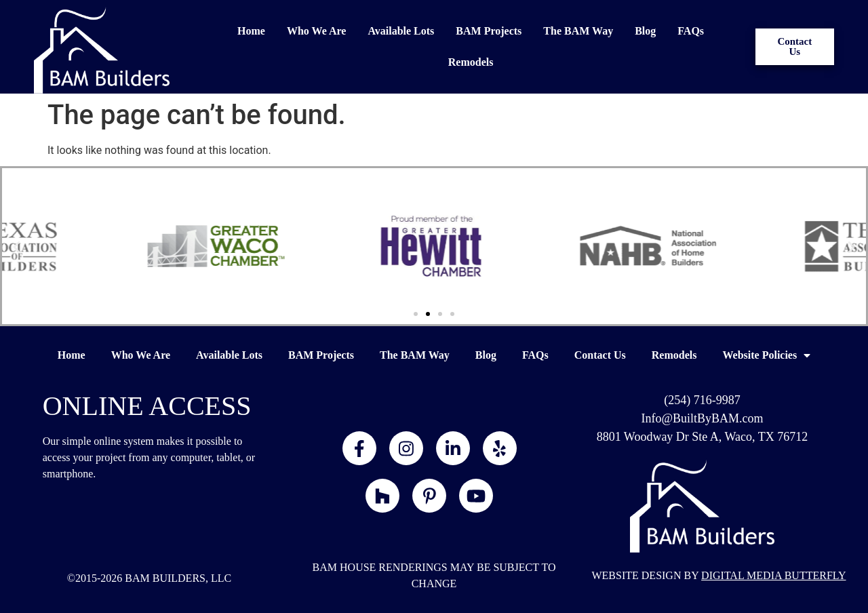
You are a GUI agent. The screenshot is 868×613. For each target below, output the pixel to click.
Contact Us (600, 355)
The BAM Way (578, 31)
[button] (17, 246)
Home (251, 31)
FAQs (691, 31)
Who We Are (316, 31)
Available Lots (401, 31)
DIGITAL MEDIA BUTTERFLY (773, 575)
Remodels (471, 62)
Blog (645, 31)
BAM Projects (489, 31)
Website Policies (766, 355)
